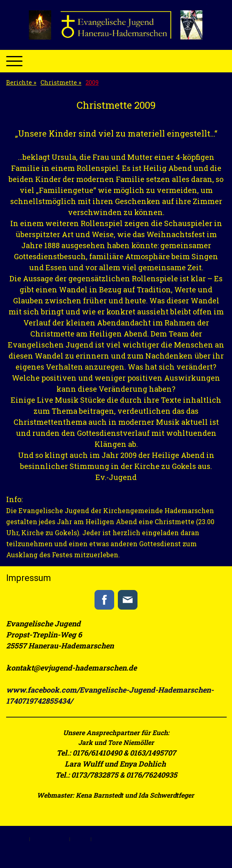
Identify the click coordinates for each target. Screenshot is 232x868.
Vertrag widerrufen (122, 839)
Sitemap (80, 839)
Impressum (16, 839)
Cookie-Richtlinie (50, 839)
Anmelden (15, 856)
